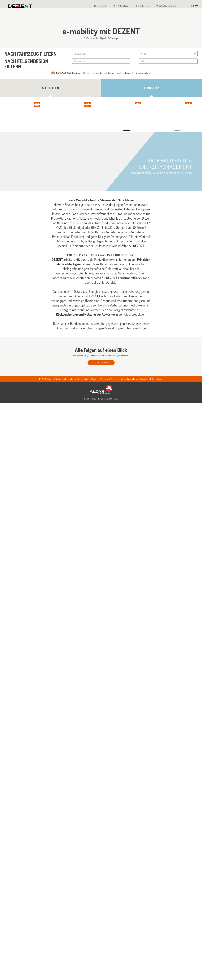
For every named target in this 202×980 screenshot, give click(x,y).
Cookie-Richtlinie (147, 956)
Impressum (119, 956)
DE (188, 6)
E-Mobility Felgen (121, 6)
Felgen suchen (100, 6)
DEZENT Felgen (46, 956)
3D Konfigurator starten (166, 6)
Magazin (95, 956)
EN (193, 6)
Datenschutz (132, 956)
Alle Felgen (50, 88)
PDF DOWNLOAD (103, 940)
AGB (110, 956)
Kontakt (159, 956)
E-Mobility (152, 88)
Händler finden (143, 6)
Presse (103, 956)
